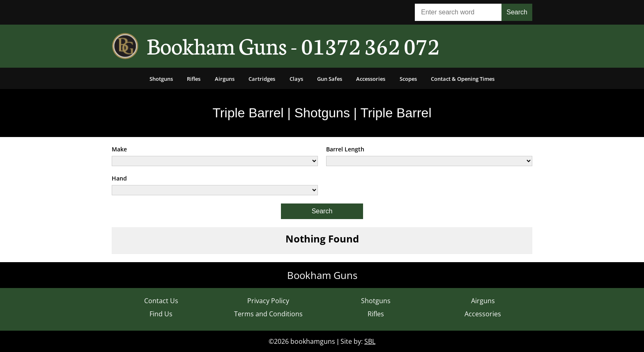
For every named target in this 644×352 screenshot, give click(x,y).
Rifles (194, 79)
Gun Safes (330, 79)
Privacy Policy (268, 301)
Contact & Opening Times (463, 79)
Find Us (161, 314)
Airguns (225, 79)
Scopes (408, 79)
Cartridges (262, 79)
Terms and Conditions (268, 314)
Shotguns (161, 79)
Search (322, 211)
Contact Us (161, 301)
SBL (370, 341)
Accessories (371, 79)
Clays (296, 79)
